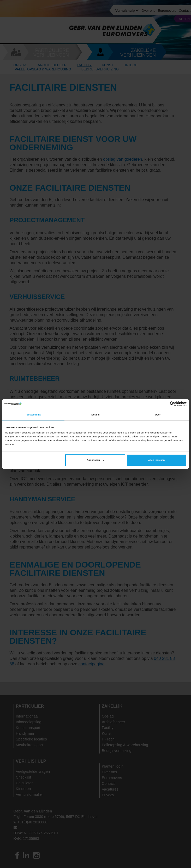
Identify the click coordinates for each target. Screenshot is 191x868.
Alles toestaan (156, 460)
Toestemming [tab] (33, 415)
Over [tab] (158, 415)
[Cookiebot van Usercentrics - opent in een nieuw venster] (164, 404)
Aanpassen (95, 460)
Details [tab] (95, 415)
